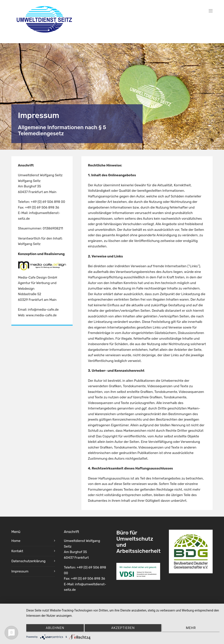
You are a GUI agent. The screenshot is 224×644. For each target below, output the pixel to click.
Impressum (20, 572)
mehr (191, 628)
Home (16, 541)
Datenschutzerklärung (28, 562)
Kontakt (17, 552)
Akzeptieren (123, 628)
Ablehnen (55, 628)
